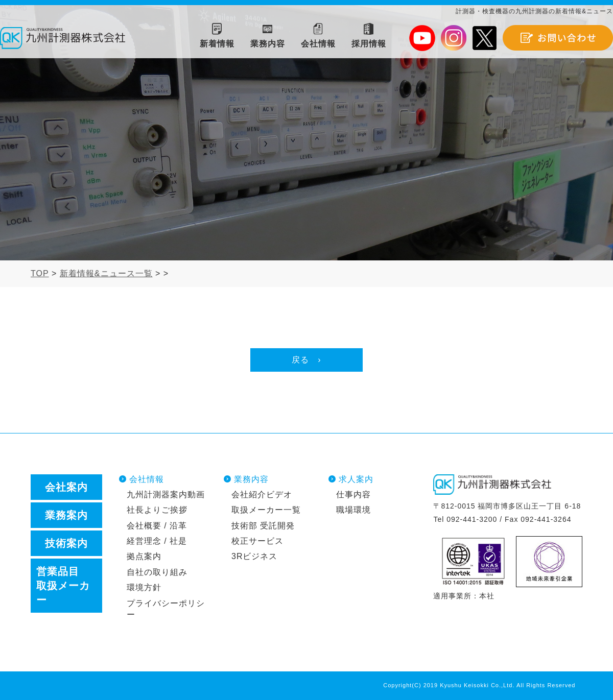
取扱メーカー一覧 (266, 510)
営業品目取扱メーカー (63, 586)
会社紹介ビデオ (262, 494)
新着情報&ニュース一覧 (106, 273)
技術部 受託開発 (263, 526)
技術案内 (66, 543)
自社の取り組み (157, 572)
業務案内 (66, 515)
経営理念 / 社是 (157, 541)
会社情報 (147, 479)
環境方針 (144, 587)
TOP (40, 273)
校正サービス (257, 541)
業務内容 (251, 479)
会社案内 (66, 487)
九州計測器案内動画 (166, 494)
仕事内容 (353, 494)
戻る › (306, 360)
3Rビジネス (254, 556)
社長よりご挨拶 (157, 510)
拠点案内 (144, 556)
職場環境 (353, 510)
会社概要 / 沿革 (157, 526)
